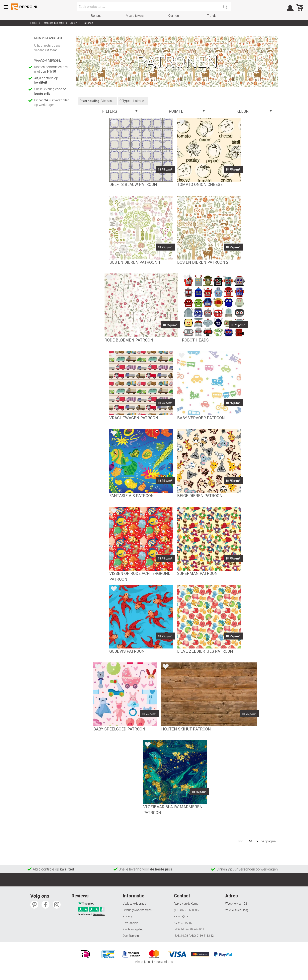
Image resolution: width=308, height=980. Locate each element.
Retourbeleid (130, 923)
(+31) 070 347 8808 (186, 910)
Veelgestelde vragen (135, 904)
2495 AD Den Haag (237, 910)
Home (34, 23)
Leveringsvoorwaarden (137, 910)
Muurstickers (135, 16)
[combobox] (154, 7)
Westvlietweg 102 (236, 904)
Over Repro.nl (131, 936)
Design (74, 23)
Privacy (127, 916)
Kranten (173, 16)
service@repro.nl (185, 916)
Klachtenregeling (133, 929)
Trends (212, 16)
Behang (96, 16)
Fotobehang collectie (53, 23)
